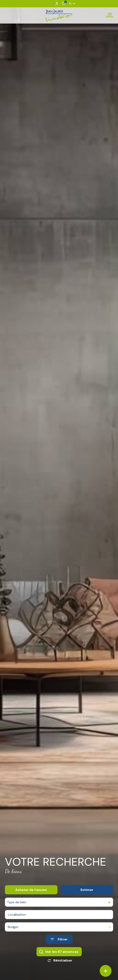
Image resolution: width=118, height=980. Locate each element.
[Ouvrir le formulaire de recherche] (59, 946)
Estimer (87, 896)
